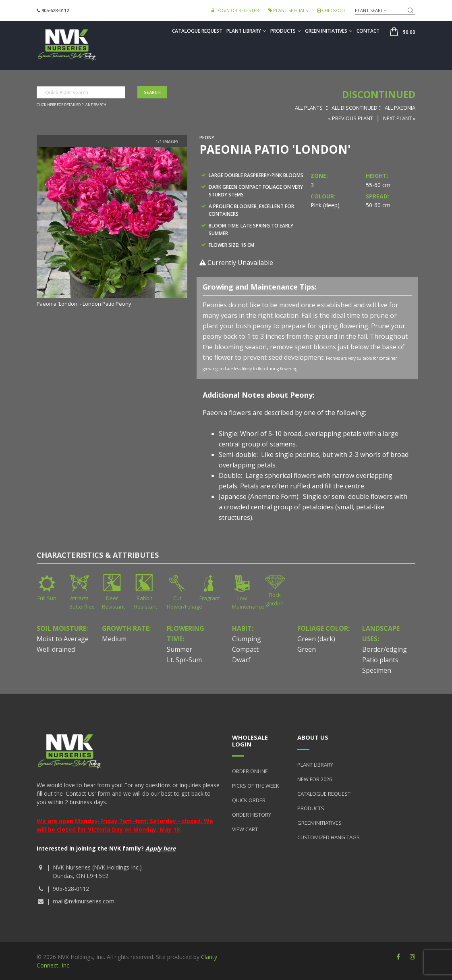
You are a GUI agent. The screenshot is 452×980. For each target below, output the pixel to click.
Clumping (247, 639)
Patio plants (380, 660)
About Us (313, 737)
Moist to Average (63, 639)
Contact (368, 31)
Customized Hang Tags (329, 837)
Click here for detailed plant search (72, 105)
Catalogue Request (197, 31)
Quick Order (249, 800)
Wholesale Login (250, 741)
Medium (114, 639)
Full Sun (47, 598)
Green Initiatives (329, 31)
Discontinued (379, 94)
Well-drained (56, 649)
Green (307, 649)
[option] (112, 228)
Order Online (250, 771)
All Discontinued (355, 108)
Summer (179, 649)
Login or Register (235, 10)
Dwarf (241, 660)
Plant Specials (288, 10)
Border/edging (385, 649)
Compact (245, 649)
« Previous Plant (350, 118)
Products (286, 31)
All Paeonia (400, 108)
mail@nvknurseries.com (84, 901)
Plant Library (246, 31)
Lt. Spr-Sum (184, 660)
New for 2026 (315, 779)
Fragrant (210, 598)
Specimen (377, 670)
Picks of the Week (256, 786)
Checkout (331, 10)
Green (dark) (316, 639)
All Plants (309, 108)
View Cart (245, 829)
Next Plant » (399, 118)
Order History (252, 815)
